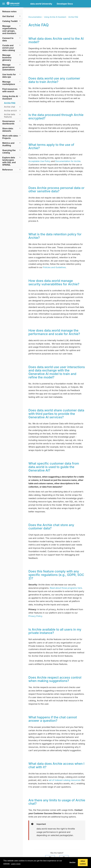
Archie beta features (13, 116)
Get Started (12, 16)
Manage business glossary (12, 57)
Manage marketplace (12, 83)
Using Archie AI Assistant (12, 97)
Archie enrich (13, 111)
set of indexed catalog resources (65, 780)
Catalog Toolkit (12, 21)
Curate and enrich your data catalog (12, 48)
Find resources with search (12, 90)
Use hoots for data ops (12, 76)
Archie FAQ (10, 103)
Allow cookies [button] (83, 862)
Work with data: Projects (12, 137)
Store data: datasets (12, 130)
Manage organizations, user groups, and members (12, 30)
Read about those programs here (66, 588)
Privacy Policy (35, 616)
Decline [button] (72, 862)
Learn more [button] (16, 864)
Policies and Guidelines (54, 267)
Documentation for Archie (68, 161)
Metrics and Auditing (12, 144)
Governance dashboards (12, 122)
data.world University (41, 4)
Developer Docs (65, 4)
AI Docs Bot (36, 9)
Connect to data (12, 39)
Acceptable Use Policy (39, 161)
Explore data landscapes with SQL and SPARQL (12, 161)
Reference (12, 170)
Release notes (9, 11)
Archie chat (13, 107)
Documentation (35, 17)
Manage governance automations (12, 67)
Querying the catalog (12, 151)
